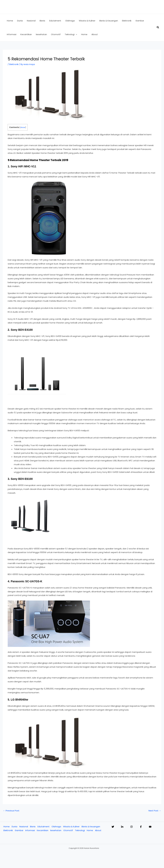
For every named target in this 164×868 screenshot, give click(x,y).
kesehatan (56, 830)
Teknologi (80, 830)
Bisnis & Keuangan (91, 827)
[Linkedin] (122, 827)
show (23, 127)
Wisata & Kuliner (71, 827)
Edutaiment (44, 827)
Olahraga (56, 827)
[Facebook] (141, 827)
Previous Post (11, 811)
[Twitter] (113, 827)
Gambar (19, 830)
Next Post (155, 811)
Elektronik (14, 64)
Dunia (14, 827)
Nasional (24, 827)
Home (7, 827)
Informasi (30, 830)
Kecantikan (43, 830)
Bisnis (33, 827)
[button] (76, 34)
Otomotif (68, 830)
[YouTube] (150, 827)
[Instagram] (132, 827)
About (98, 830)
